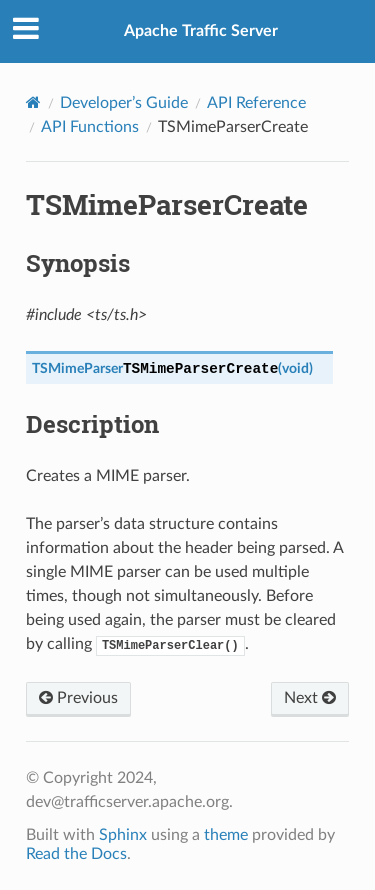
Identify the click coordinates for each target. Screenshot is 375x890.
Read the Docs (76, 854)
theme (226, 835)
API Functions (90, 127)
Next (310, 698)
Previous (78, 698)
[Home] (33, 102)
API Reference (256, 103)
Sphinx (123, 835)
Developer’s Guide (124, 103)
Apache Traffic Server (201, 31)
